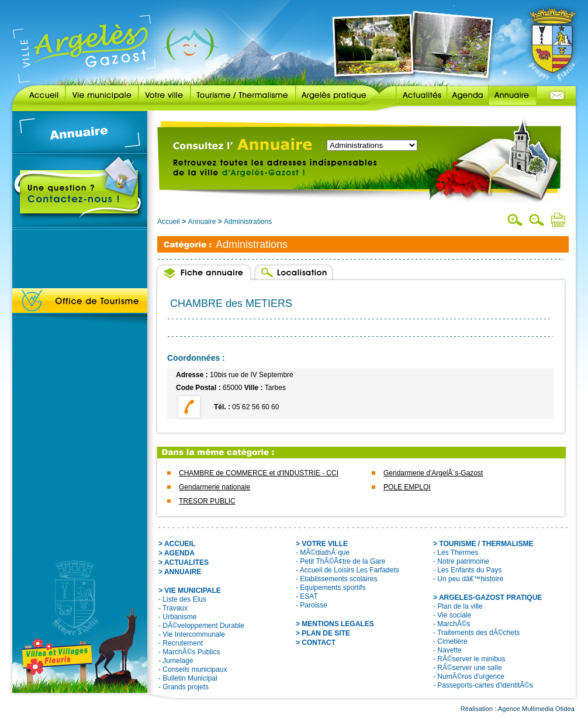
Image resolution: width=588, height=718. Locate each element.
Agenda (468, 95)
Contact (556, 95)
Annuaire (513, 95)
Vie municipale (102, 95)
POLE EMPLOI (407, 487)
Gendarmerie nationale (215, 487)
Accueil (39, 95)
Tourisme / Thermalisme (243, 95)
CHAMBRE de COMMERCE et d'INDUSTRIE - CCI (259, 473)
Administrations (248, 222)
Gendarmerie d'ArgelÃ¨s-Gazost (433, 473)
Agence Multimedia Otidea (536, 709)
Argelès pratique (337, 95)
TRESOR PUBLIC (207, 501)
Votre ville (165, 95)
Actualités (413, 95)
